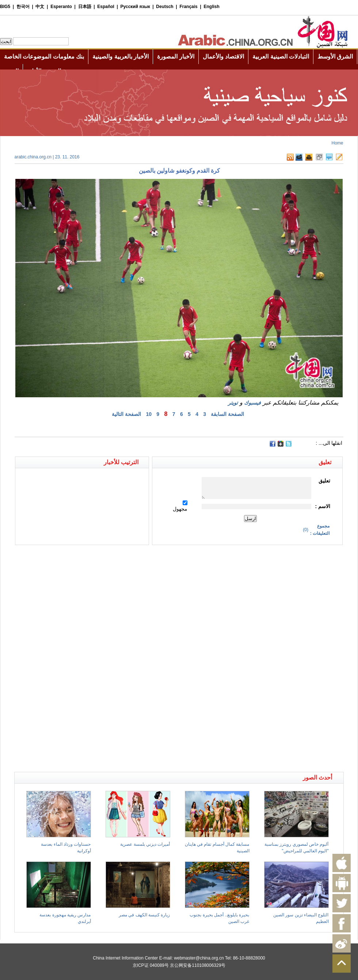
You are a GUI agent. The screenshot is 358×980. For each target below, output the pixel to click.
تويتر (233, 403)
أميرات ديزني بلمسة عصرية (145, 844)
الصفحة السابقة (227, 414)
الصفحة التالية (126, 414)
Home (337, 143)
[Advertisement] (97, 558)
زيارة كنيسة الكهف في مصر (144, 915)
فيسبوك (252, 403)
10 (149, 414)
